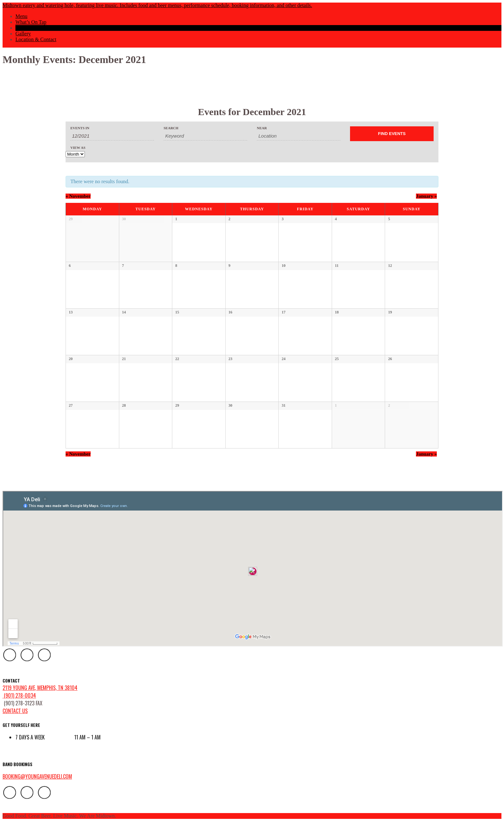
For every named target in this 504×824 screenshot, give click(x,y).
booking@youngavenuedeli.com (37, 776)
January (426, 196)
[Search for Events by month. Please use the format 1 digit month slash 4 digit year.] (112, 136)
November (78, 196)
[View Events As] (75, 154)
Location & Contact (36, 39)
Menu (21, 16)
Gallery (23, 34)
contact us (15, 711)
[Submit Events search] (392, 134)
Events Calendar (32, 28)
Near (262, 128)
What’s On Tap (31, 22)
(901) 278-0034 (19, 695)
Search (171, 128)
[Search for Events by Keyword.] (205, 136)
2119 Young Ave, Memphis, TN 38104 (40, 688)
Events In (80, 128)
